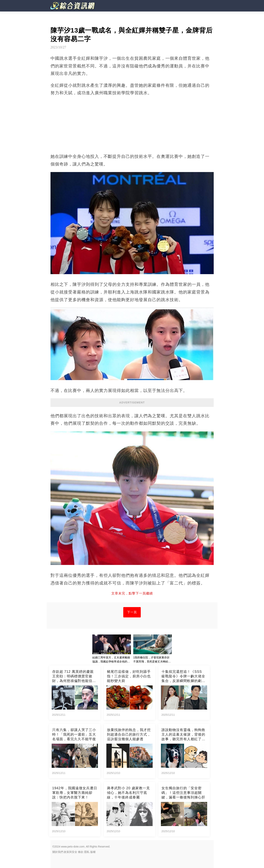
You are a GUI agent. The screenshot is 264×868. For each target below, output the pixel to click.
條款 (81, 852)
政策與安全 (70, 852)
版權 (93, 852)
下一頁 (132, 612)
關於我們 (58, 852)
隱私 (87, 852)
